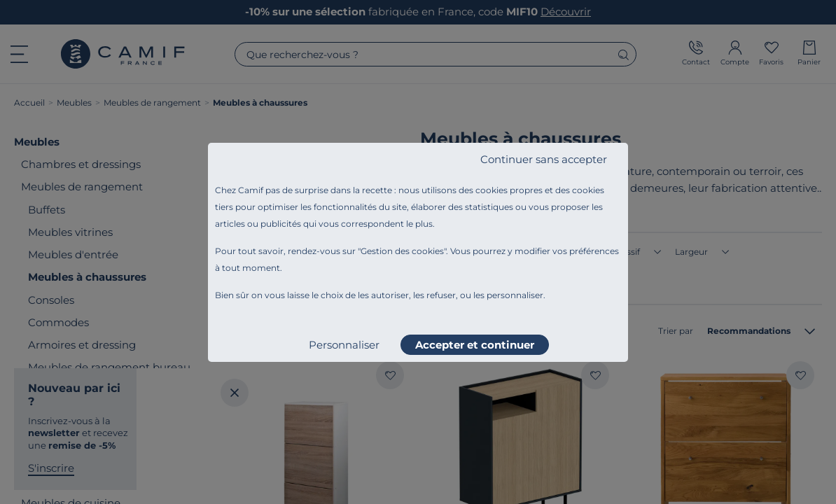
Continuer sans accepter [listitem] (544, 159)
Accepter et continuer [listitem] (475, 345)
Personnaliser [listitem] (344, 345)
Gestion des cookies (402, 251)
